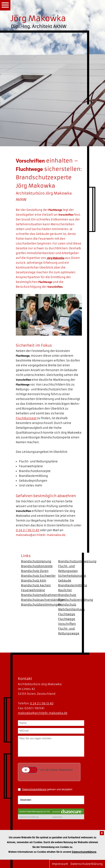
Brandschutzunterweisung (77, 561)
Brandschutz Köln (34, 581)
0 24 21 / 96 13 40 (28, 530)
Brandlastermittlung (73, 585)
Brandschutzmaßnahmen (39, 595)
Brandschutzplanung (36, 561)
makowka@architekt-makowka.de (41, 535)
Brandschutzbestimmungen (41, 605)
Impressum (60, 864)
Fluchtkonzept (26, 418)
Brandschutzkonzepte (37, 566)
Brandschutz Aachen (36, 585)
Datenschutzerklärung (87, 864)
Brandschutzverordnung (76, 600)
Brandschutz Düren (35, 571)
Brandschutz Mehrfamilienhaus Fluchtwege (71, 609)
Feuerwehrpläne (33, 590)
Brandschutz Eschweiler (38, 576)
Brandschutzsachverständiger (43, 600)
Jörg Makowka (56, 258)
